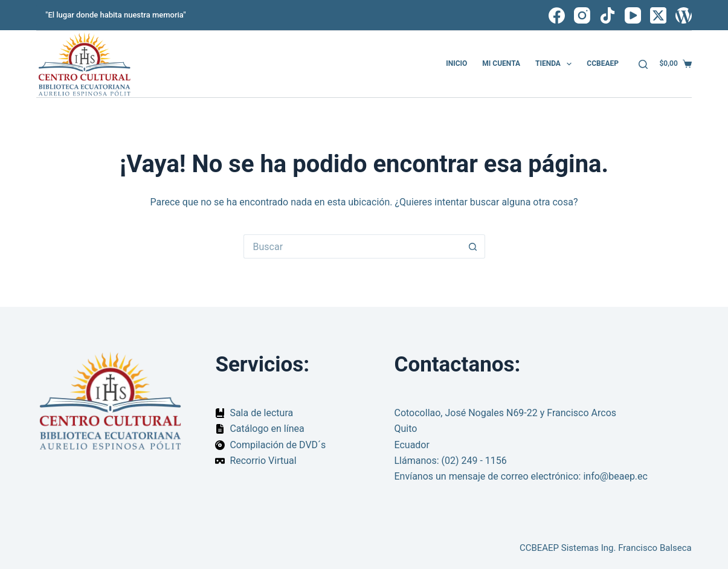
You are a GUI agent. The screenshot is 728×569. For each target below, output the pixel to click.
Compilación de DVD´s (278, 445)
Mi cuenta (501, 63)
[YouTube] (633, 15)
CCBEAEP (603, 63)
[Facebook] (557, 15)
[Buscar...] (352, 246)
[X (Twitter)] (658, 15)
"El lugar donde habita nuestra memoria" (115, 15)
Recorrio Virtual (263, 461)
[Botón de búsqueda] (473, 246)
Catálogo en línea (267, 429)
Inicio (456, 63)
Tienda (556, 64)
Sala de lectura (261, 413)
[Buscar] (643, 64)
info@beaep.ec (615, 476)
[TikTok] (607, 15)
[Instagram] (582, 15)
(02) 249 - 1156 (474, 461)
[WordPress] (684, 15)
